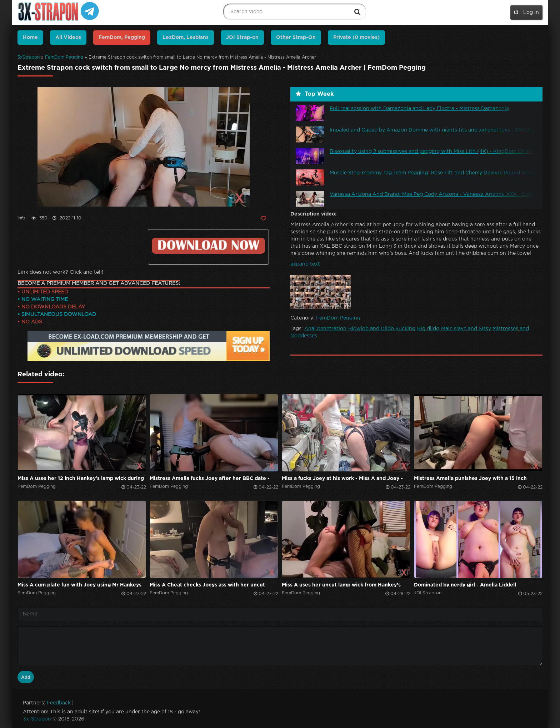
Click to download (208, 246)
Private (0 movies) (356, 38)
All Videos (68, 38)
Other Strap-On (296, 38)
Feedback (59, 703)
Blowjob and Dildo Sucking (382, 329)
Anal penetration (325, 329)
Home (30, 38)
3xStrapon (29, 57)
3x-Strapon (37, 719)
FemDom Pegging (64, 57)
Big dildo (428, 329)
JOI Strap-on (242, 38)
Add (26, 677)
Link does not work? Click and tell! (60, 272)
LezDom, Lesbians (186, 38)
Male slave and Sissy (466, 329)
